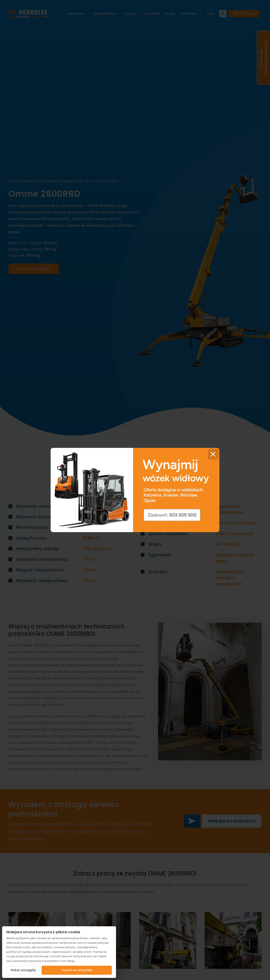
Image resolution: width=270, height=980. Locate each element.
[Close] (213, 454)
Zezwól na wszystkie (77, 970)
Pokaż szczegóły (23, 970)
